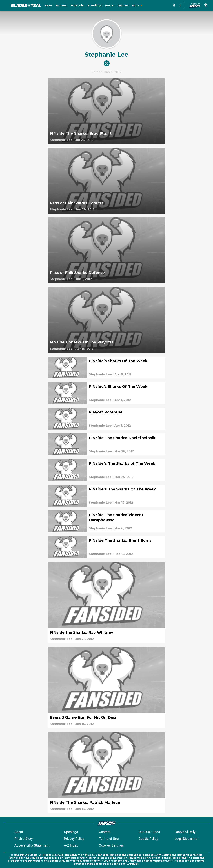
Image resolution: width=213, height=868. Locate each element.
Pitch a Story (24, 839)
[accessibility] (206, 5)
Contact (105, 832)
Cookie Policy (148, 839)
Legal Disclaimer (187, 839)
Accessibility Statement (32, 845)
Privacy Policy (74, 839)
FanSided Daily (185, 832)
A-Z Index (71, 845)
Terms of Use (109, 839)
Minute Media (29, 855)
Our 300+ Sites (149, 832)
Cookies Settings (111, 845)
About (19, 832)
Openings (71, 832)
